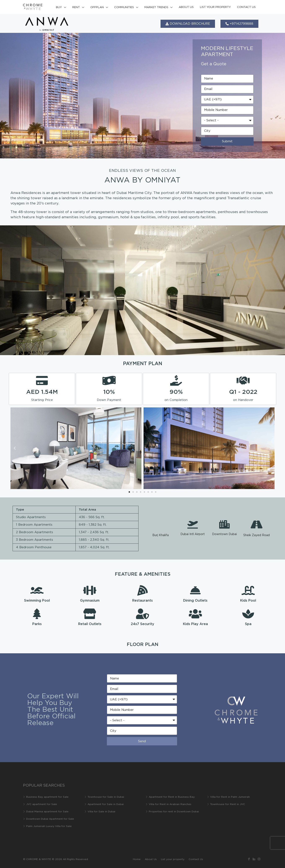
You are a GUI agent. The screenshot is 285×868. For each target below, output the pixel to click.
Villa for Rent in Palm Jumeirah (230, 797)
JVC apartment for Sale (42, 804)
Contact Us (246, 7)
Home (137, 859)
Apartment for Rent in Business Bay (172, 797)
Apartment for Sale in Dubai (106, 804)
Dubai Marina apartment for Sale (47, 812)
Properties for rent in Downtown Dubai (174, 812)
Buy (59, 7)
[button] (15, 448)
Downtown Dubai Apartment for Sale (50, 819)
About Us (186, 7)
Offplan (97, 7)
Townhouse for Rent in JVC (228, 804)
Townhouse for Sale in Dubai (106, 797)
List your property (215, 7)
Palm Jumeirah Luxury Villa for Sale (49, 826)
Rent (76, 7)
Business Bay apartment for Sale (47, 797)
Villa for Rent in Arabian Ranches (170, 804)
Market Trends (156, 7)
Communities (124, 7)
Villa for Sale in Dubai (101, 812)
